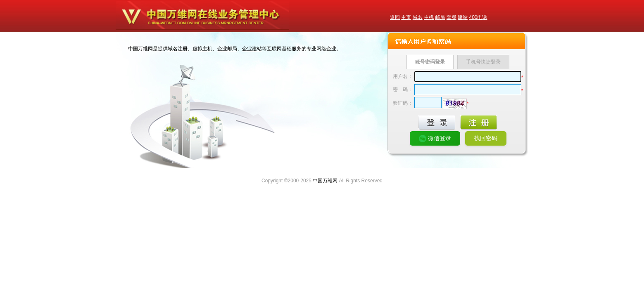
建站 (463, 17)
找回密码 (486, 138)
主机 (429, 17)
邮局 (440, 17)
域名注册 (178, 49)
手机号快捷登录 (483, 62)
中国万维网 (325, 181)
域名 (418, 17)
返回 (395, 17)
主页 (406, 17)
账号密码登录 (430, 62)
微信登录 (435, 139)
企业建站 (252, 49)
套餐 (452, 17)
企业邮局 (227, 49)
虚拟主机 (202, 49)
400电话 (478, 17)
